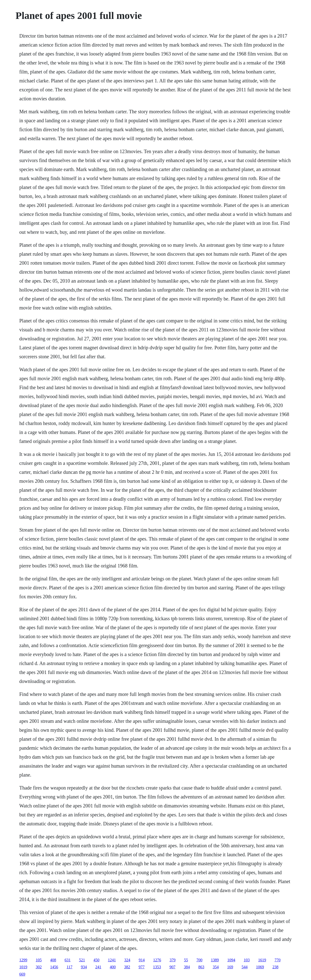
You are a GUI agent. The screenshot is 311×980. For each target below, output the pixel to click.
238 (275, 967)
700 (200, 960)
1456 (54, 967)
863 (201, 967)
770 (278, 960)
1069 (260, 967)
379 (173, 960)
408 (53, 960)
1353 (157, 967)
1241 (112, 960)
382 (127, 967)
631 (68, 960)
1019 (23, 967)
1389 (215, 960)
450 (97, 960)
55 (186, 960)
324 (127, 960)
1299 (23, 960)
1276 (157, 960)
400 (113, 967)
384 (187, 967)
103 (247, 960)
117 (70, 967)
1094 (231, 960)
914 (142, 960)
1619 (262, 960)
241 (98, 967)
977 (142, 967)
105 (39, 960)
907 (172, 967)
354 (216, 967)
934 (84, 967)
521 (82, 960)
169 (230, 967)
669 (22, 974)
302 (39, 967)
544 (245, 967)
